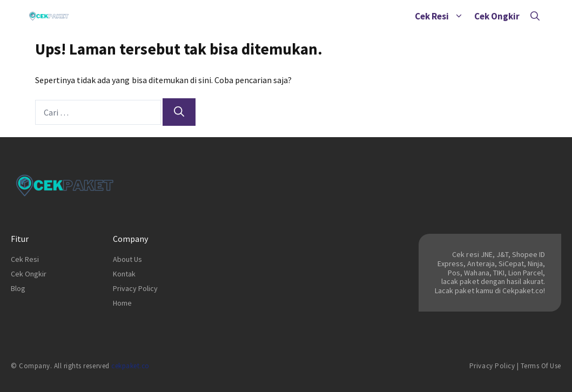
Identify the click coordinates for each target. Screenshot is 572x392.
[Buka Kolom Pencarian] (535, 16)
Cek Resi (442, 16)
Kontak (124, 274)
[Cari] (179, 112)
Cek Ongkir (497, 16)
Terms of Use (541, 366)
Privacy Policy (135, 288)
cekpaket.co (130, 366)
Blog (18, 288)
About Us (127, 259)
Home (122, 303)
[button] (459, 16)
